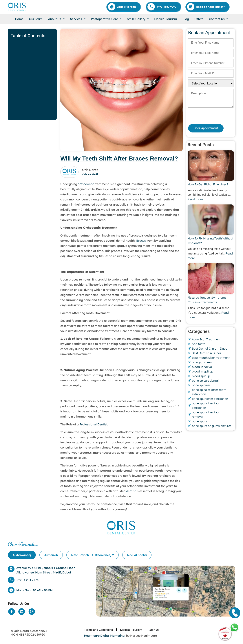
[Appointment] (208, 7)
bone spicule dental (205, 381)
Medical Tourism (166, 19)
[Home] (17, 7)
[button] (56, 19)
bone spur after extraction (210, 399)
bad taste (199, 344)
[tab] (22, 555)
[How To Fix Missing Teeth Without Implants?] (211, 220)
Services (78, 19)
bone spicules (201, 385)
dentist (131, 491)
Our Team (36, 19)
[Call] (164, 7)
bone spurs (199, 421)
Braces (141, 241)
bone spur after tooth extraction (207, 405)
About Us (56, 19)
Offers (199, 19)
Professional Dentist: (94, 424)
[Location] (166, 591)
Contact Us (219, 19)
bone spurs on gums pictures (212, 426)
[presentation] (208, 116)
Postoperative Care (106, 19)
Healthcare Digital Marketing (104, 636)
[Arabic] (124, 7)
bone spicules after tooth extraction (209, 392)
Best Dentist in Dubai (206, 353)
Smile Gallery (138, 19)
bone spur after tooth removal (207, 414)
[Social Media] (12, 612)
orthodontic (86, 184)
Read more (195, 199)
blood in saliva (202, 367)
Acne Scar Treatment (206, 339)
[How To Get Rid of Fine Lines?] (211, 166)
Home (19, 19)
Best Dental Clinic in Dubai (210, 348)
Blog (186, 19)
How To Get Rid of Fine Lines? (208, 184)
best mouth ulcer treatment (211, 358)
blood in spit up (202, 371)
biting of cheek (202, 362)
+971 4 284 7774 (28, 580)
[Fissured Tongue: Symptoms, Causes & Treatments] (211, 279)
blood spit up (201, 376)
